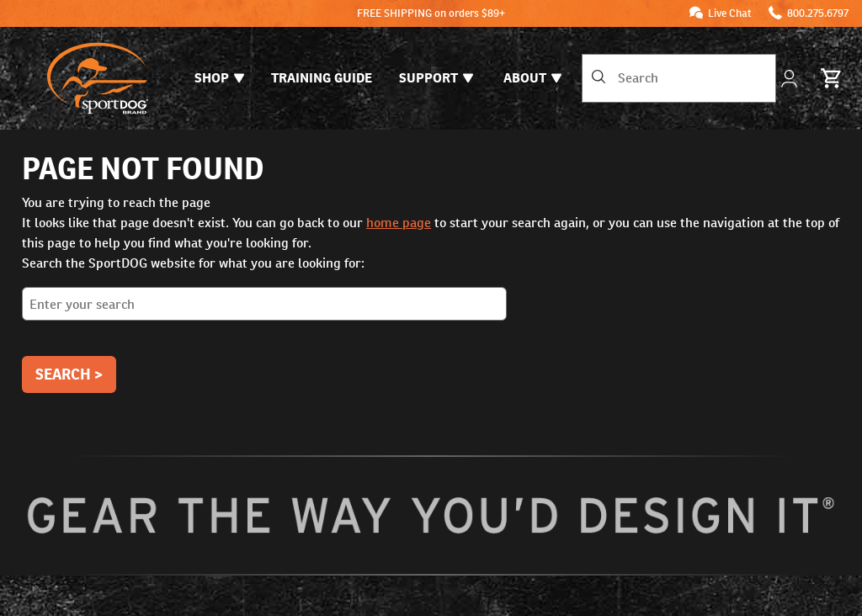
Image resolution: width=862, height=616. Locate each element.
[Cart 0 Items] (832, 78)
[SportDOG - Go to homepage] (98, 78)
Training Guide (322, 78)
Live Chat (730, 13)
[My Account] (791, 79)
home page (399, 223)
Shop (219, 78)
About (532, 78)
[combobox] (679, 78)
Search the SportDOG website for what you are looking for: (431, 294)
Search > (69, 374)
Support (436, 78)
